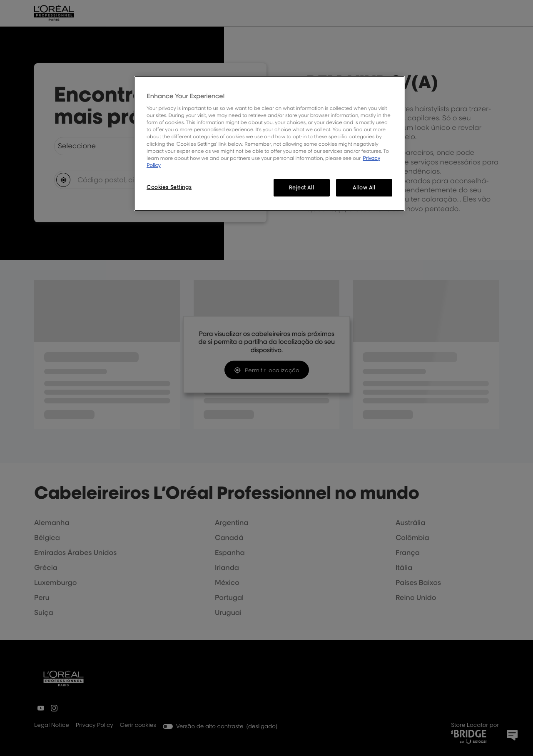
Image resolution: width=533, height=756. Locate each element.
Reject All (301, 188)
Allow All (364, 188)
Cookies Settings (169, 187)
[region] (269, 143)
